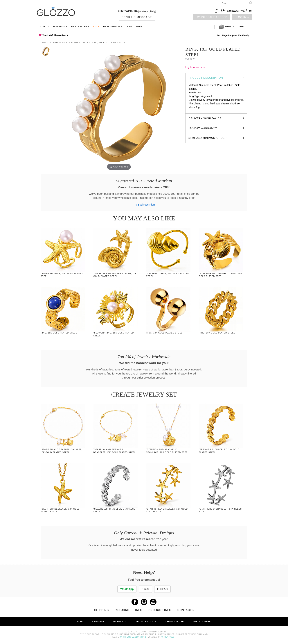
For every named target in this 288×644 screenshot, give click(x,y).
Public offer (202, 622)
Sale (96, 27)
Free (139, 27)
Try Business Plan (144, 205)
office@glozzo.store (134, 637)
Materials (60, 27)
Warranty (120, 622)
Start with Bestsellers (54, 35)
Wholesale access (212, 17)
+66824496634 (128, 11)
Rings (85, 43)
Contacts (186, 610)
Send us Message (137, 17)
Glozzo (45, 43)
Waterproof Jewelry (66, 43)
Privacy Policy (146, 622)
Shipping (102, 610)
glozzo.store (195, 111)
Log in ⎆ (243, 17)
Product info (160, 610)
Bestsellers (80, 27)
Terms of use (174, 622)
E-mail (145, 589)
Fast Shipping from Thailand (232, 36)
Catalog (44, 27)
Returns (122, 610)
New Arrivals (113, 27)
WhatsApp (125, 589)
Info (129, 27)
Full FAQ (164, 589)
